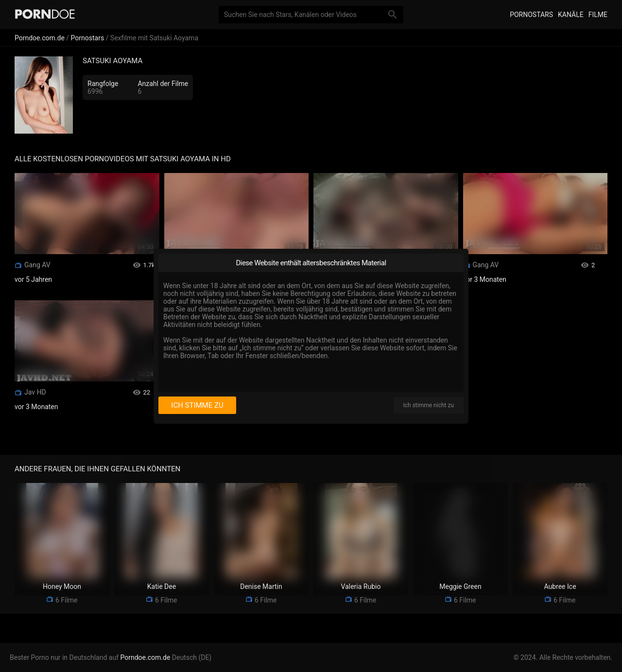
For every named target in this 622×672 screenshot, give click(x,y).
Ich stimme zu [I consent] (197, 405)
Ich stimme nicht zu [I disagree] (429, 405)
